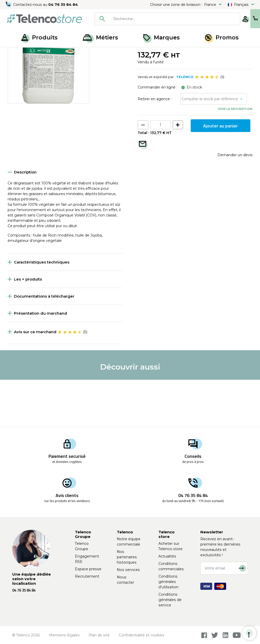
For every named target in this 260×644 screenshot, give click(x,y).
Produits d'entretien (102, 53)
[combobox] (151, 19)
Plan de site (99, 635)
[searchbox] (158, 19)
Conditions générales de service (170, 600)
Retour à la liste (23, 64)
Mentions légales (64, 635)
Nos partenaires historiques (127, 557)
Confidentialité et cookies (142, 635)
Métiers (100, 38)
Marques (161, 38)
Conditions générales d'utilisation (168, 582)
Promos (222, 38)
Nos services (128, 570)
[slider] (207, 124)
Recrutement (87, 576)
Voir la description (235, 156)
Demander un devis (235, 202)
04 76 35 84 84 (63, 5)
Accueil (14, 53)
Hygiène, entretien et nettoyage (52, 53)
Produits (39, 38)
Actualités (167, 556)
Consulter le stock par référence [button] (210, 146)
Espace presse (88, 569)
